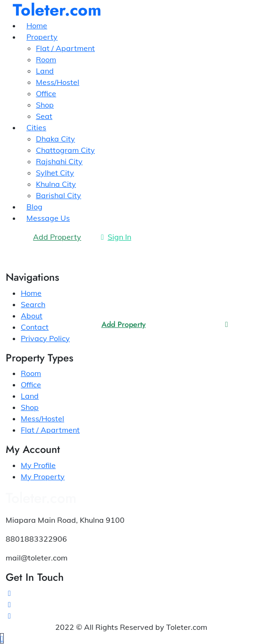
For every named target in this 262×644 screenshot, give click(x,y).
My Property (43, 477)
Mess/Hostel (42, 418)
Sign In (116, 237)
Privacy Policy (45, 338)
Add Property (124, 324)
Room (31, 373)
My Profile (38, 465)
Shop (30, 407)
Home (31, 293)
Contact (35, 327)
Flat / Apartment (50, 430)
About (32, 316)
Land (30, 396)
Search (33, 304)
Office (31, 385)
